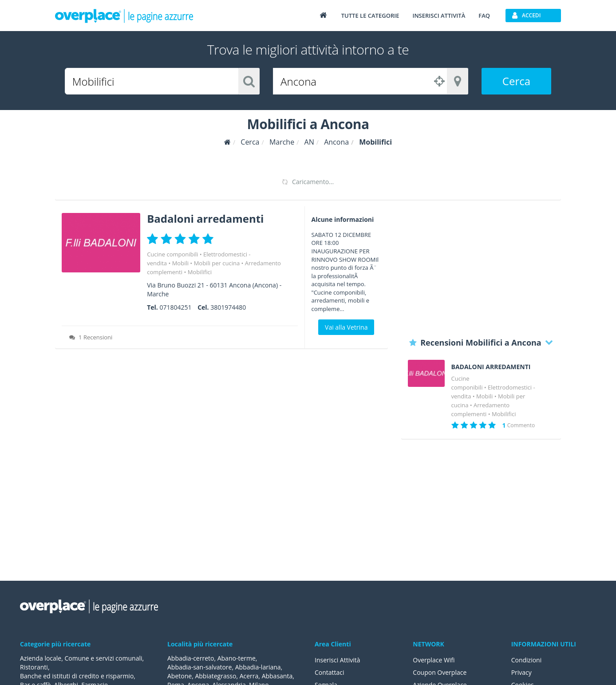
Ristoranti (34, 667)
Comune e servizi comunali (103, 658)
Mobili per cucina (217, 263)
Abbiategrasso (215, 676)
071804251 (175, 307)
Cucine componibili (172, 254)
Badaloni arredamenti (205, 218)
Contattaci (330, 672)
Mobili (180, 263)
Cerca (516, 81)
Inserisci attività (439, 16)
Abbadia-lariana (258, 667)
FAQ (484, 16)
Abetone (180, 676)
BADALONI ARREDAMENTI (491, 367)
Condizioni (527, 660)
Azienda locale (41, 658)
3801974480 (228, 307)
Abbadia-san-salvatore (199, 667)
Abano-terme (237, 658)
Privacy (521, 672)
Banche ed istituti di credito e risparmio (77, 676)
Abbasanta (277, 676)
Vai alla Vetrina (346, 327)
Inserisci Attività (338, 660)
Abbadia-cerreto (191, 658)
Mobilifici (200, 272)
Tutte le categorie (370, 16)
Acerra (249, 676)
